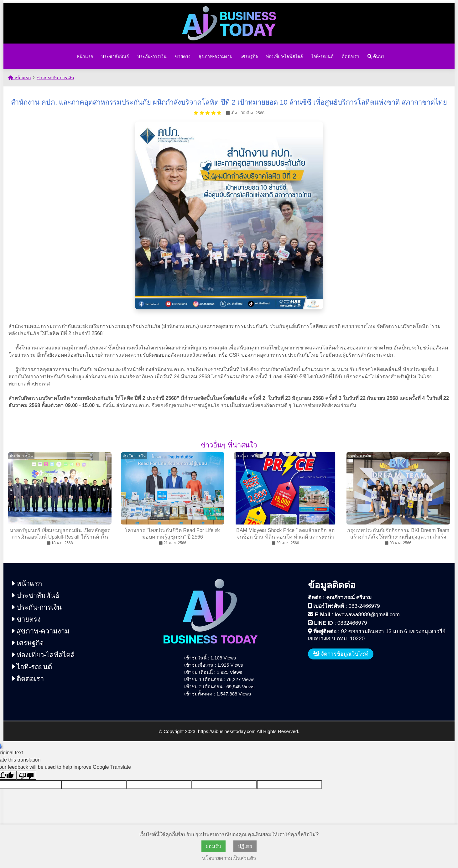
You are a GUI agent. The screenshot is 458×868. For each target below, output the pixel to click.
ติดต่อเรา (351, 56)
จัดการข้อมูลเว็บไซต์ (341, 654)
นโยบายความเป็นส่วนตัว (229, 858)
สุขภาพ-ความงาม (216, 56)
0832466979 (352, 623)
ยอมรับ (213, 846)
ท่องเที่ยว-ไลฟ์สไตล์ (285, 56)
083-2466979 (364, 606)
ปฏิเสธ (245, 846)
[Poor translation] (26, 775)
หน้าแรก (85, 56)
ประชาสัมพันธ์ (115, 56)
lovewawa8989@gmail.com (367, 615)
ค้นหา (376, 56)
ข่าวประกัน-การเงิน (55, 78)
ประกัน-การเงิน (152, 56)
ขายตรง (183, 56)
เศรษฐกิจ (249, 56)
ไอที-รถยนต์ (322, 56)
